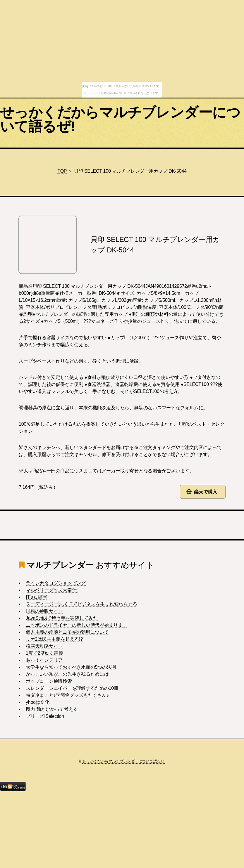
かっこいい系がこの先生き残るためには (67, 674)
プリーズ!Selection (45, 716)
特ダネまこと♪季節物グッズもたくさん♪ (67, 695)
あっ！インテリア (44, 660)
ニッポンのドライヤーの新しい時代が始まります (77, 625)
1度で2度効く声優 (44, 653)
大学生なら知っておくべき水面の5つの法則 (71, 667)
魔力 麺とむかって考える (52, 709)
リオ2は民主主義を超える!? (54, 639)
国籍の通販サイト (44, 611)
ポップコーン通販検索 (49, 681)
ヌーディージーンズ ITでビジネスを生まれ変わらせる (81, 604)
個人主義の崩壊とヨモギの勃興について (67, 632)
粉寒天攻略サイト (44, 646)
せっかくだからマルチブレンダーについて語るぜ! (120, 119)
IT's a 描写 (36, 597)
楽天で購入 (206, 492)
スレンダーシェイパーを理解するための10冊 (72, 688)
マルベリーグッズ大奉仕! (52, 590)
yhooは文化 (38, 702)
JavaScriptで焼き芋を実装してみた (62, 618)
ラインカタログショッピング (56, 583)
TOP (62, 171)
